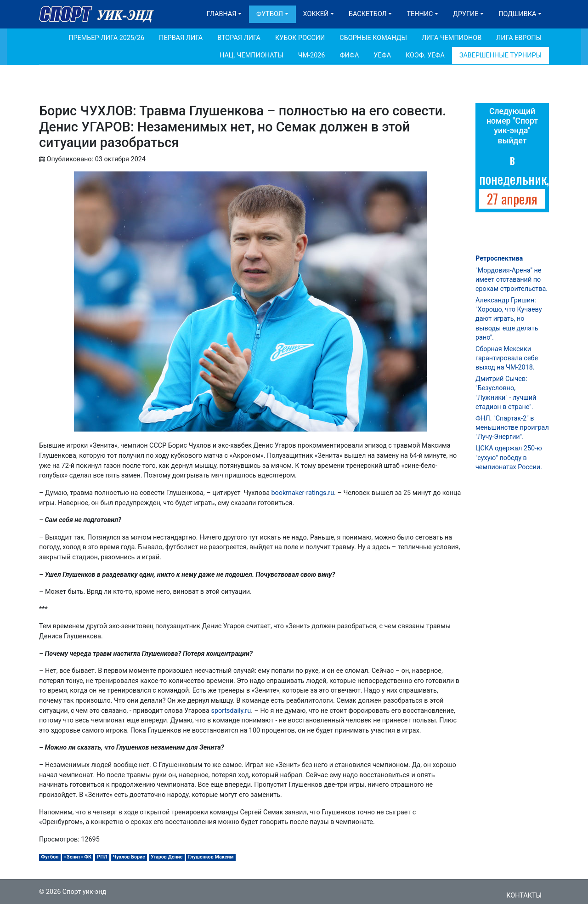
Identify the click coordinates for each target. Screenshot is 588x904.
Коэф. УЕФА (425, 55)
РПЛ (102, 857)
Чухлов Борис (129, 857)
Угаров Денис (167, 857)
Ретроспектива (499, 259)
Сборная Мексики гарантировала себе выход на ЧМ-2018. (507, 358)
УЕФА (382, 55)
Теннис (420, 14)
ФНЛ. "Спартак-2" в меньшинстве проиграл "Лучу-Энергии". (512, 428)
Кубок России (300, 38)
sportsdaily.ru (231, 711)
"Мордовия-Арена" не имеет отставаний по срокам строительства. (512, 280)
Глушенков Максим (211, 857)
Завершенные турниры (500, 55)
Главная (222, 14)
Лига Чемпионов (452, 38)
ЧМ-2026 (312, 55)
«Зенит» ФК (78, 857)
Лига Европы (519, 38)
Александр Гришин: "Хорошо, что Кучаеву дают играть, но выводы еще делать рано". (509, 319)
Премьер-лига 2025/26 (106, 38)
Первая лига (181, 38)
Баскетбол (368, 14)
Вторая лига (239, 38)
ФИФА (349, 55)
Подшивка (517, 14)
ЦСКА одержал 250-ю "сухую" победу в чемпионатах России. (509, 458)
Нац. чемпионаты (252, 55)
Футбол (270, 14)
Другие (466, 14)
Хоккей (316, 14)
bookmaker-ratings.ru (303, 493)
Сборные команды (373, 38)
